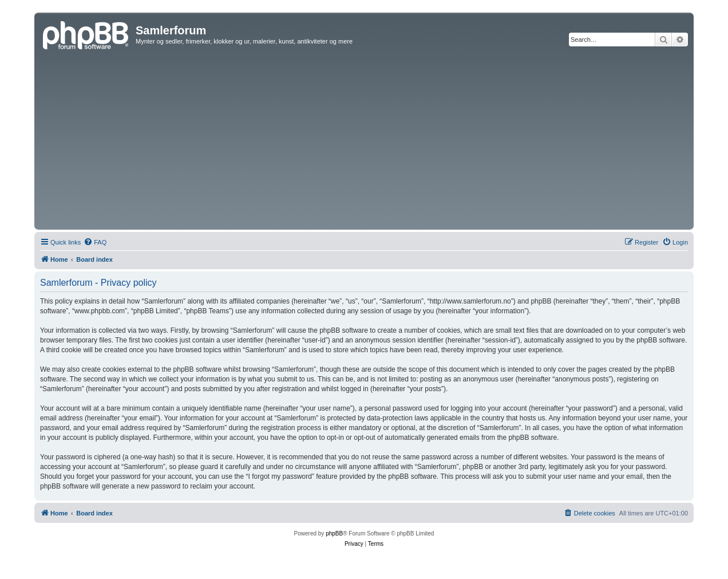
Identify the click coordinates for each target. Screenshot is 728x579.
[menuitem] (95, 242)
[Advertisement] (364, 141)
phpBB (334, 533)
